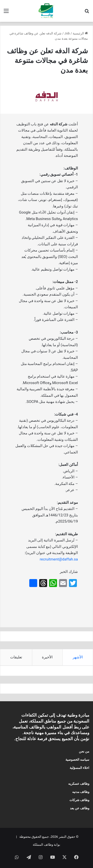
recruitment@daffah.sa (59, 559)
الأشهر (78, 657)
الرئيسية (80, 33)
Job (67, 33)
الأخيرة (47, 657)
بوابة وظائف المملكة (46, 845)
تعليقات (16, 657)
